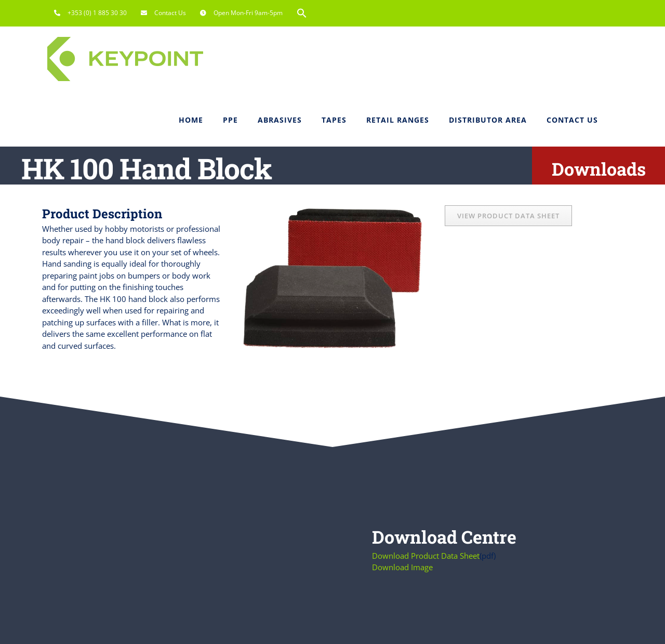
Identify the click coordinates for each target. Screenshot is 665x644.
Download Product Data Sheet (426, 556)
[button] (302, 13)
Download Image (402, 567)
